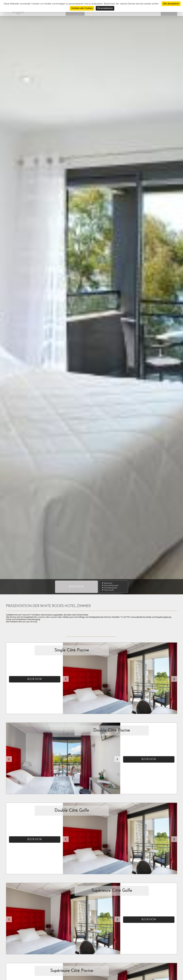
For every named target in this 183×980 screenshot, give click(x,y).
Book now (35, 679)
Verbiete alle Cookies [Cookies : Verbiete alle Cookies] (82, 8)
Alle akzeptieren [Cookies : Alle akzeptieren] (171, 4)
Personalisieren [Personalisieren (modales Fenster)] (105, 8)
